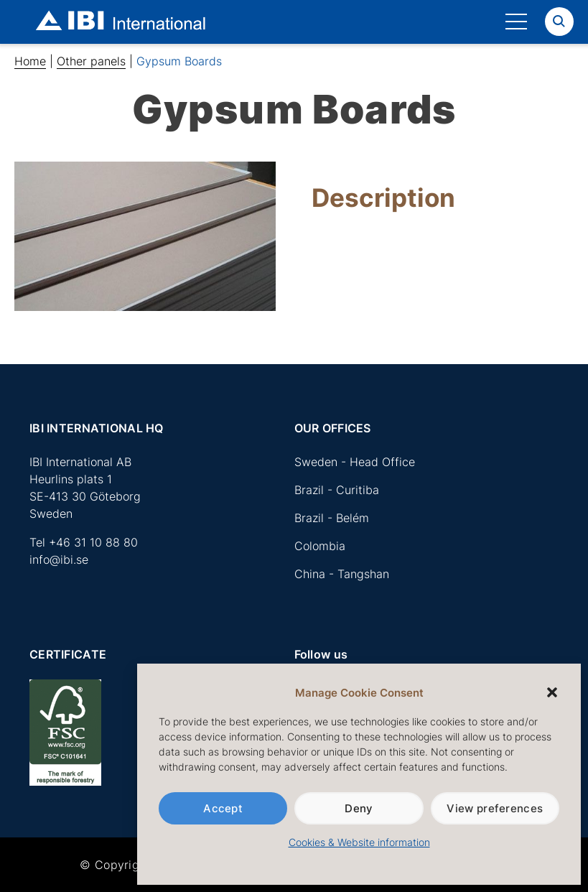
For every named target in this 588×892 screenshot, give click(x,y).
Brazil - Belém (332, 518)
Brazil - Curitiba (337, 490)
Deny (359, 808)
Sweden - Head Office (355, 462)
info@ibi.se (59, 559)
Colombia (320, 546)
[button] (552, 692)
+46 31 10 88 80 (93, 542)
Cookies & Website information (359, 842)
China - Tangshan (342, 574)
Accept (223, 808)
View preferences (495, 808)
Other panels (91, 61)
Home (30, 61)
